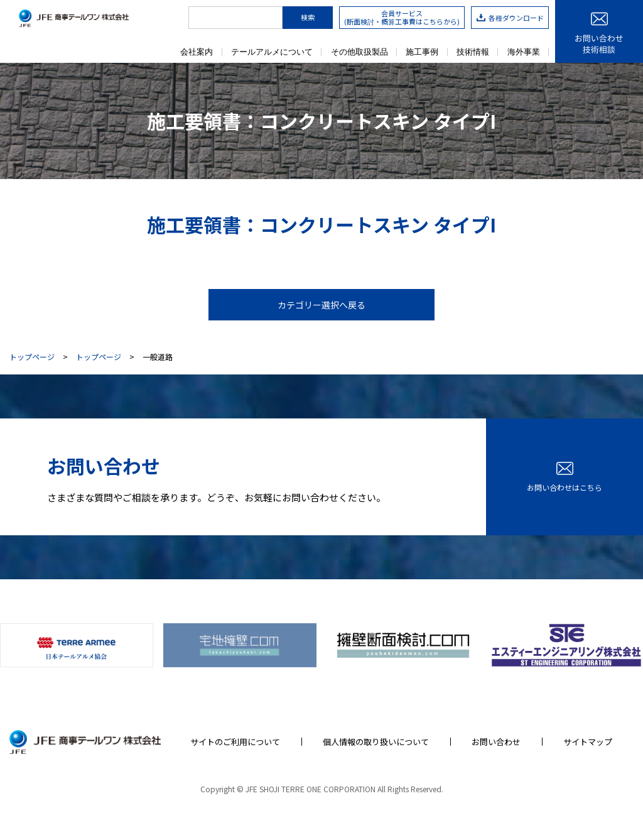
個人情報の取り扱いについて (376, 742)
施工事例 (422, 52)
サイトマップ (588, 742)
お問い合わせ (496, 742)
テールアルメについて (272, 52)
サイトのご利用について (235, 742)
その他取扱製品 (359, 52)
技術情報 (473, 52)
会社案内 (197, 52)
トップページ (32, 357)
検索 (308, 17)
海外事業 (524, 52)
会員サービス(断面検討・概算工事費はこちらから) (402, 17)
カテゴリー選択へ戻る (321, 305)
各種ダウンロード (510, 18)
